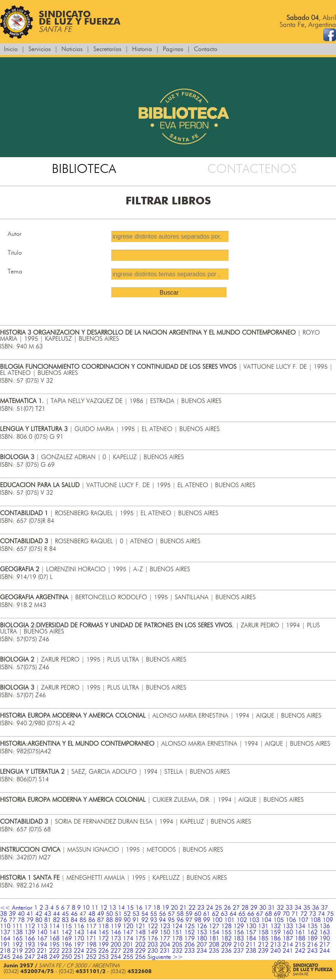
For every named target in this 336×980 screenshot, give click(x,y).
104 (266, 920)
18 (157, 908)
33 (289, 908)
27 (236, 908)
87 (101, 920)
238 (251, 951)
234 (202, 951)
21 (183, 908)
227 (116, 951)
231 (165, 951)
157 (251, 932)
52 (127, 914)
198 (91, 945)
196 (67, 945)
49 (101, 914)
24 (210, 908)
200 (116, 945)
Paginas (173, 49)
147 (128, 932)
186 (276, 939)
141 (54, 932)
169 (67, 939)
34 (298, 908)
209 (226, 945)
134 (300, 926)
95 (171, 920)
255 (128, 957)
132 (276, 926)
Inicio (11, 49)
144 (91, 932)
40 (21, 914)
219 (17, 951)
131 (263, 926)
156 (239, 932)
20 (174, 908)
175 (140, 939)
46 (74, 914)
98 (198, 920)
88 (109, 920)
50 (109, 914)
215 (300, 945)
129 (239, 926)
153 (202, 932)
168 (54, 939)
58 (180, 914)
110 (5, 926)
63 (224, 914)
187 (288, 939)
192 (17, 945)
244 (325, 951)
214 (288, 945)
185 (263, 939)
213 (276, 945)
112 (30, 926)
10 (86, 908)
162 (312, 932)
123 (165, 926)
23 (201, 908)
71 (295, 914)
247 (30, 957)
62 (215, 914)
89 (118, 920)
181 (214, 939)
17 (148, 908)
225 (91, 951)
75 (330, 914)
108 (315, 920)
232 (177, 951)
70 (286, 914)
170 (79, 939)
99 (207, 920)
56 (162, 914)
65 (242, 914)
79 (30, 920)
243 (312, 951)
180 (202, 939)
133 (288, 926)
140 (42, 932)
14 (121, 908)
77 (12, 920)
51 (118, 914)
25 (218, 908)
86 (92, 920)
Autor (15, 234)
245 (5, 957)
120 (128, 926)
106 (291, 920)
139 (30, 932)
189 (312, 939)
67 (260, 914)
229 (140, 951)
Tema (15, 272)
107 (303, 920)
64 (233, 914)
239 (263, 951)
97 (189, 920)
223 (67, 951)
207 (202, 945)
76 (3, 920)
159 (276, 932)
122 (153, 926)
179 (190, 939)
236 (226, 951)
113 (42, 926)
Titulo (15, 253)
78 (21, 920)
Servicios (40, 49)
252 (91, 957)
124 (177, 926)
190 (325, 939)
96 (180, 920)
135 (312, 926)
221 (42, 951)
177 (165, 939)
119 (116, 926)
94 (162, 920)
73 (313, 914)
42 (39, 914)
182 (226, 939)
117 (91, 926)
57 (171, 914)
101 (229, 920)
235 (214, 951)
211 (251, 945)
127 (214, 926)
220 (30, 951)
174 (128, 939)
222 (54, 951)
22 (192, 908)
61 (207, 914)
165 (17, 939)
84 (74, 920)
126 (202, 926)
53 (136, 914)
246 (17, 957)
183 (239, 939)
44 (56, 914)
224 (79, 951)
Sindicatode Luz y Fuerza (60, 22)
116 (79, 926)
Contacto (206, 49)
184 (251, 939)
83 (65, 920)
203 (153, 945)
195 (54, 945)
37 (324, 908)
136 (325, 926)
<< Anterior (16, 908)
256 (140, 957)
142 (67, 932)
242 (300, 951)
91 (136, 920)
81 (48, 920)
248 (42, 957)
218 (5, 951)
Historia (142, 49)
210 (239, 945)
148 (140, 932)
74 (321, 914)
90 (127, 920)
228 (128, 951)
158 (263, 932)
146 (116, 932)
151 (177, 932)
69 (277, 914)
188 (300, 939)
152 (190, 932)
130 (251, 926)
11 (95, 908)
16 (139, 908)
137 (5, 932)
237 (239, 951)
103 (254, 920)
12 (104, 908)
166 (30, 939)
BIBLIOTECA (84, 169)
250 (67, 957)
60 (198, 914)
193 (30, 945)
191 (5, 945)
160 (288, 932)
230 (153, 951)
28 (245, 908)
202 (140, 945)
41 (30, 914)
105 (279, 920)
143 (79, 932)
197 (79, 945)
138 (17, 932)
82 (56, 920)
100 (217, 920)
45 (65, 914)
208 (214, 945)
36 (316, 908)
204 (165, 945)
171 (91, 939)
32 (280, 908)
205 (177, 945)
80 (39, 920)
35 (307, 908)
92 (145, 920)
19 (166, 908)
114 (54, 926)
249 (54, 957)
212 (263, 945)
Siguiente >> (165, 957)
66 (251, 914)
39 (12, 914)
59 (189, 914)
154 (214, 932)
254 (116, 957)
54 (145, 914)
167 (42, 939)
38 (3, 914)
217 (325, 945)
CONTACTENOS (252, 169)
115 (67, 926)
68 (268, 914)
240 (276, 951)
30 (263, 908)
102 (242, 920)
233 (190, 951)
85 (83, 920)
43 (48, 914)
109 (328, 920)
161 (300, 932)
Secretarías (107, 49)
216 (312, 945)
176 (153, 939)
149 (153, 932)
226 (103, 951)
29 (254, 908)
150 (165, 932)
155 (226, 932)
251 (79, 957)
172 (103, 939)
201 (128, 945)
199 (103, 945)
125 (190, 926)
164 (5, 939)
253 (103, 957)
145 (103, 932)
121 (140, 926)
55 (154, 914)
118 (103, 926)
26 (227, 908)
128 (226, 926)
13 (113, 908)
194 (42, 945)
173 (116, 939)
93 (154, 920)
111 (17, 926)
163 (325, 932)
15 (130, 908)
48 (92, 914)
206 (190, 945)
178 (177, 939)
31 (271, 908)
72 (304, 914)
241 (288, 951)
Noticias (72, 49)
